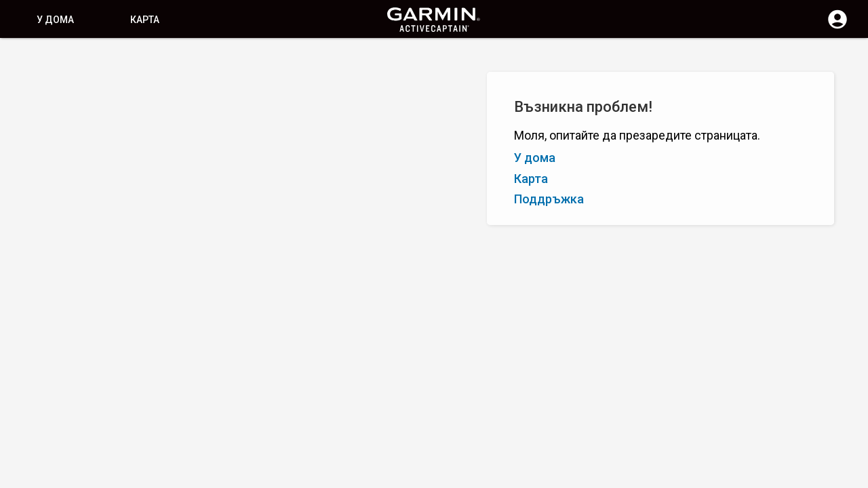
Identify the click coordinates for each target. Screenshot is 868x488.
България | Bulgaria (474, 476)
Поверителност (387, 476)
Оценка (97, 121)
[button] (851, 426)
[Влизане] (837, 27)
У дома (55, 20)
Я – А (58, 121)
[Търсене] (114, 58)
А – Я (24, 121)
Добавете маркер (213, 121)
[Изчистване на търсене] (251, 59)
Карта (145, 20)
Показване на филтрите (70, 90)
